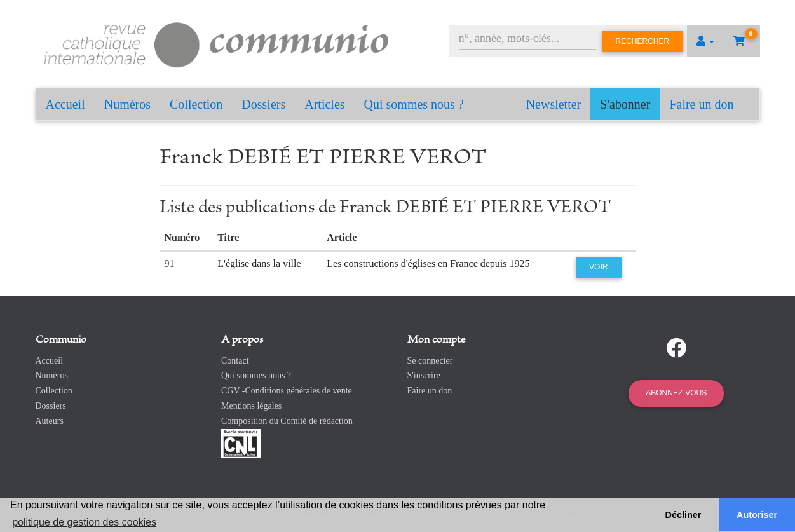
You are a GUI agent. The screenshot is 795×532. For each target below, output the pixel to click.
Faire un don (701, 104)
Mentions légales (251, 406)
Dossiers (263, 104)
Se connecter (430, 361)
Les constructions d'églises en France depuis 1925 (428, 263)
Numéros (127, 104)
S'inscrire (424, 375)
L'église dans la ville (259, 263)
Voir (598, 267)
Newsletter (554, 104)
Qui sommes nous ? (414, 104)
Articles (324, 104)
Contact (235, 361)
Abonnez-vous (676, 393)
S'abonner (625, 104)
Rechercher (643, 41)
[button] (705, 41)
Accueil (65, 104)
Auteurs (50, 421)
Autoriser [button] (757, 515)
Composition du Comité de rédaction (287, 421)
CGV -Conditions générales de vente (287, 391)
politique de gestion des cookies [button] (84, 522)
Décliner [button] (683, 515)
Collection (196, 104)
